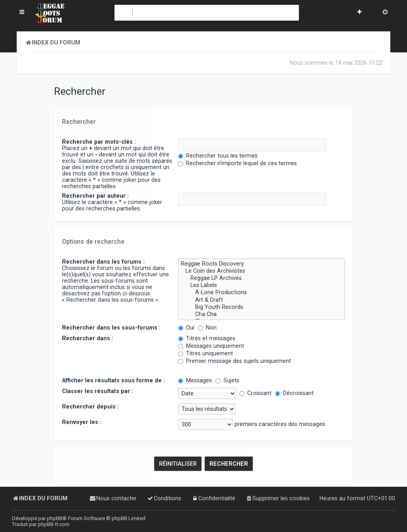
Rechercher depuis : (90, 406)
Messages (195, 380)
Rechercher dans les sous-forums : (111, 327)
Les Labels (262, 285)
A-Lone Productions (262, 292)
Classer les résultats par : (98, 391)
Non (207, 327)
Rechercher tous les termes (218, 156)
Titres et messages (207, 338)
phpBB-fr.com (54, 524)
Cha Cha (262, 314)
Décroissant (294, 393)
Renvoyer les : (82, 422)
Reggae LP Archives (262, 278)
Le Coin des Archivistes (262, 271)
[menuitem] (385, 13)
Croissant (255, 393)
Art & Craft (262, 299)
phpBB (55, 518)
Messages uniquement (211, 345)
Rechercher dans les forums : (103, 261)
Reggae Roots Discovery (262, 264)
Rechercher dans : (88, 338)
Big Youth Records (262, 306)
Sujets (227, 380)
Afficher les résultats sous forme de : (113, 380)
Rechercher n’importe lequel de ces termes (237, 163)
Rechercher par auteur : (95, 196)
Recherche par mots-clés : (99, 142)
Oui (186, 327)
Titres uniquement (205, 353)
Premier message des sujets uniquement (235, 360)
